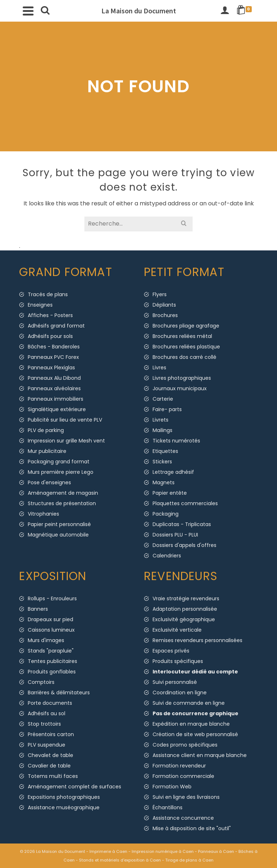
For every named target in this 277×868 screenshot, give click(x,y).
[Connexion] (225, 11)
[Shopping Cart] (245, 11)
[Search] (45, 11)
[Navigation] (28, 11)
